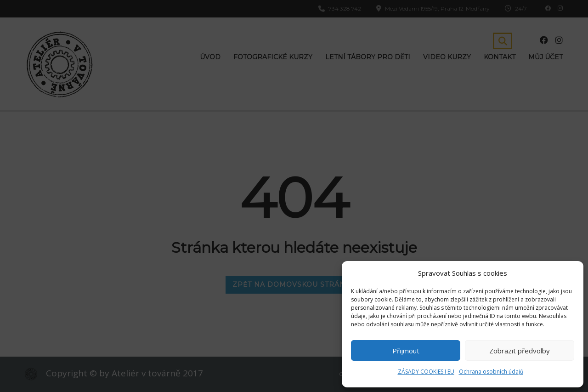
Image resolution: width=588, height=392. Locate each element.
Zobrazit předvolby (520, 351)
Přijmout (406, 351)
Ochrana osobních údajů (491, 372)
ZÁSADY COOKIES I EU (426, 372)
